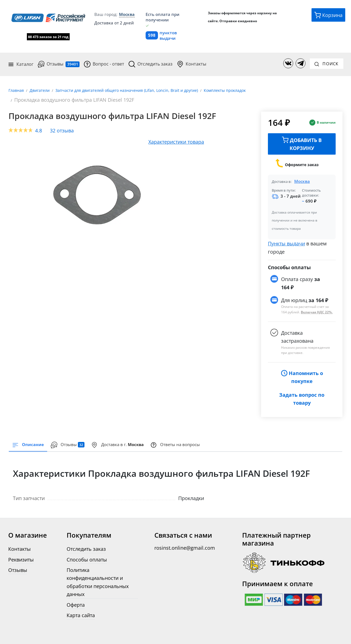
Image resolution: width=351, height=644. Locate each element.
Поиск (327, 61)
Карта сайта (81, 610)
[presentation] (81, 440)
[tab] (144, 440)
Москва (302, 175)
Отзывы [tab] (81, 439)
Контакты (192, 61)
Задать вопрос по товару (302, 392)
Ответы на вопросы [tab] (217, 439)
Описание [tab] (32, 439)
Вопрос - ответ (104, 61)
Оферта (76, 599)
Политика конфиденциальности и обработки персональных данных (98, 577)
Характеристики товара (176, 135)
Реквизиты (21, 554)
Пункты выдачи (286, 237)
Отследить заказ (151, 61)
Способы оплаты (87, 554)
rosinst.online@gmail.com (185, 542)
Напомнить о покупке (302, 371)
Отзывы (59, 61)
